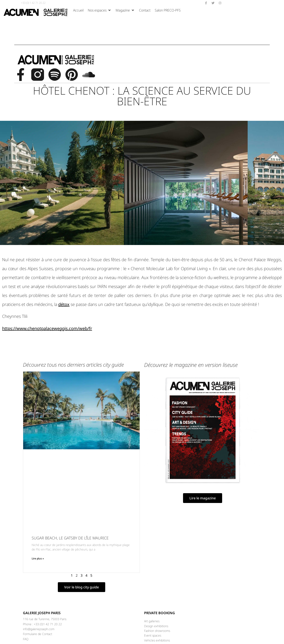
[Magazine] (125, 10)
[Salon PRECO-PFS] (168, 10)
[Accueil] (78, 10)
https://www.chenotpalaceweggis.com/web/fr (47, 328)
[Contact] (145, 10)
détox (64, 304)
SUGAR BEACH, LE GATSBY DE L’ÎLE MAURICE (71, 538)
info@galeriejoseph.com (39, 629)
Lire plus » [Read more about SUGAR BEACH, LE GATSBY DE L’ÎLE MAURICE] (38, 558)
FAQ (26, 639)
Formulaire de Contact (38, 634)
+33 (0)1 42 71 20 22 (48, 624)
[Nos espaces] (100, 10)
